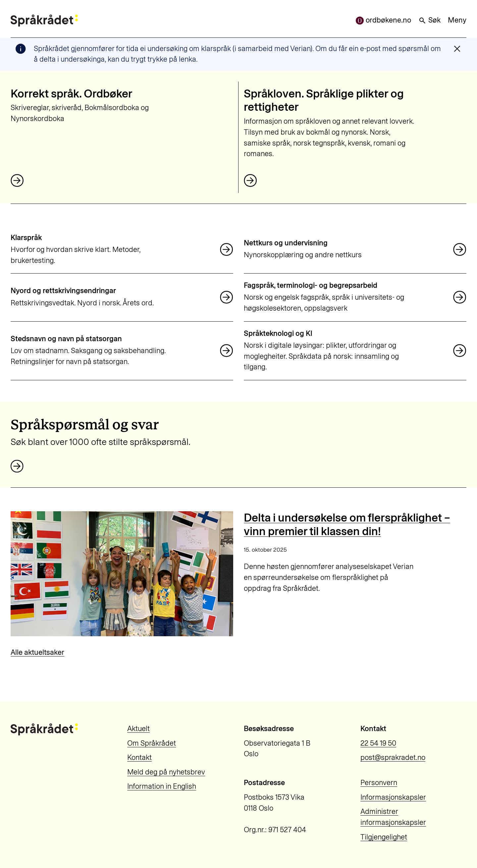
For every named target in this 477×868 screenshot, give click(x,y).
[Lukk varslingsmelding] (457, 49)
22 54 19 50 (378, 743)
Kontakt (139, 757)
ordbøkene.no (383, 20)
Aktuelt (138, 729)
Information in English (162, 786)
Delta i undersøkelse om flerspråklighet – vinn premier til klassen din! (347, 525)
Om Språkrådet (152, 743)
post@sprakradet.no (393, 757)
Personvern (379, 783)
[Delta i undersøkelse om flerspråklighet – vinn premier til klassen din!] (122, 574)
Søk (429, 20)
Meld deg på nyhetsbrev (166, 772)
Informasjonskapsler (393, 797)
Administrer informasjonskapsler (393, 817)
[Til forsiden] (44, 21)
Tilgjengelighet (384, 837)
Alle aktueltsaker (37, 652)
